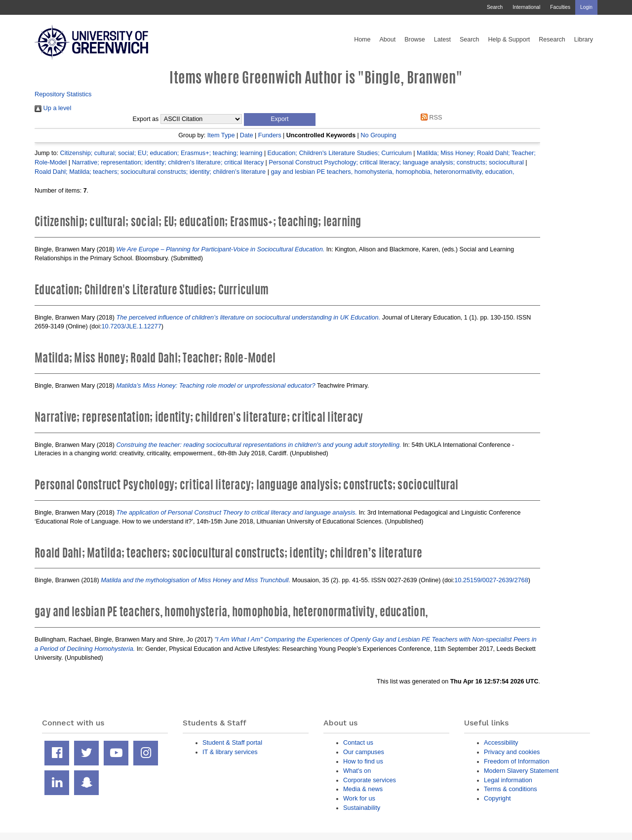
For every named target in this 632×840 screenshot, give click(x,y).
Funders (270, 135)
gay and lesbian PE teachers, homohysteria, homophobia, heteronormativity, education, (392, 172)
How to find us (363, 761)
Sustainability (362, 808)
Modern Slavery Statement (521, 771)
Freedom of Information (517, 761)
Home (362, 40)
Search (495, 7)
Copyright (497, 798)
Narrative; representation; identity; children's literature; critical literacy (168, 162)
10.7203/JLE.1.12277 (132, 326)
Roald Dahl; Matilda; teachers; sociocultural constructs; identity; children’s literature (150, 172)
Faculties (560, 7)
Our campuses (364, 752)
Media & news (363, 789)
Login (586, 7)
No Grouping (378, 135)
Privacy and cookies (512, 752)
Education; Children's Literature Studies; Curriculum (340, 153)
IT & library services (230, 752)
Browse (415, 40)
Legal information (508, 780)
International (526, 7)
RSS (430, 117)
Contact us (358, 742)
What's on (357, 771)
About (387, 40)
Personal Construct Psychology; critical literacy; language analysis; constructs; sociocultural (396, 162)
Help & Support (509, 40)
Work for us (359, 798)
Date (247, 135)
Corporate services (370, 780)
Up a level (53, 108)
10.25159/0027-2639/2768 (491, 580)
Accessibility (501, 742)
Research (552, 40)
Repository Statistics (63, 94)
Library (584, 40)
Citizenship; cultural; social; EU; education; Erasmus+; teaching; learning (161, 153)
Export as (146, 119)
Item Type (221, 135)
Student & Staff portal (232, 742)
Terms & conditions (511, 789)
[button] (280, 120)
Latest (442, 40)
